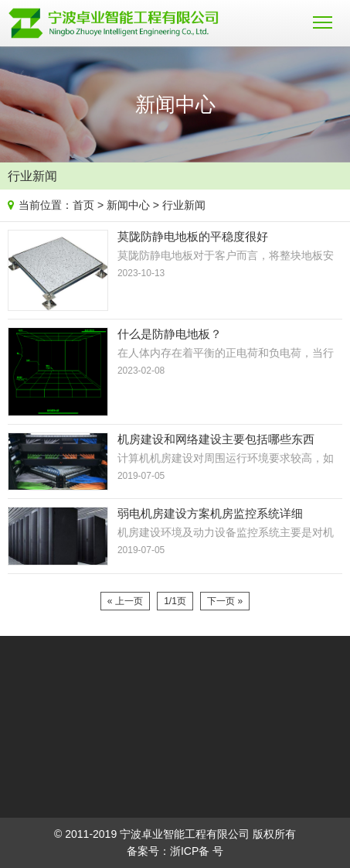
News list (336, 173)
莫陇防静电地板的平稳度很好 (193, 236)
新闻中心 (128, 205)
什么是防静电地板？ (170, 334)
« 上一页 (125, 601)
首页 (83, 205)
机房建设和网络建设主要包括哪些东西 (216, 439)
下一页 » (225, 601)
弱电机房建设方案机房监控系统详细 (210, 513)
